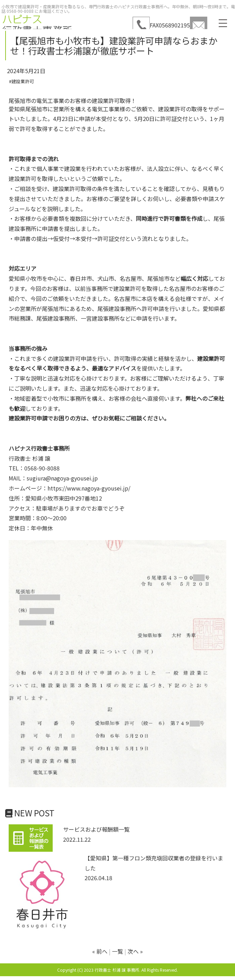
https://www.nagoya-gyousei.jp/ (89, 488)
